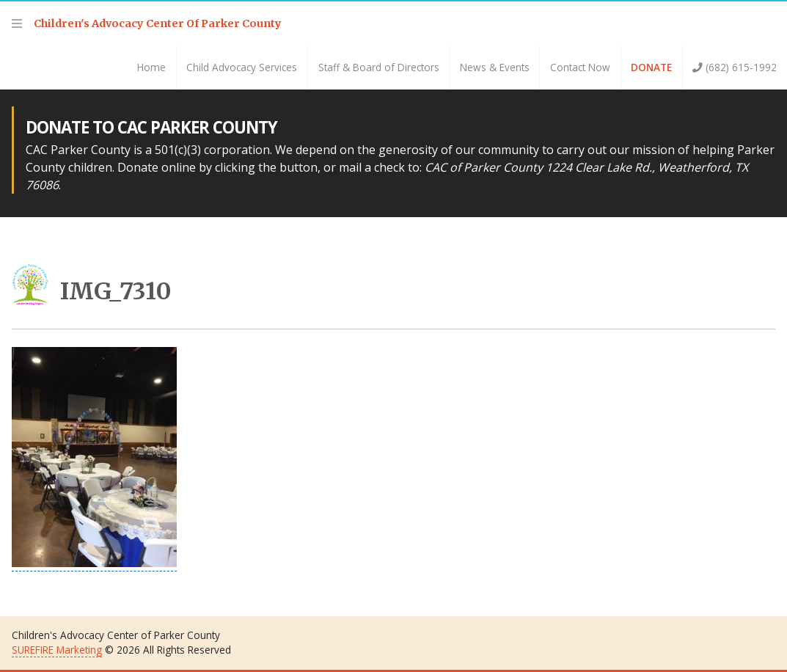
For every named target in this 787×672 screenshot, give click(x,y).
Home (151, 67)
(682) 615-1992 (735, 67)
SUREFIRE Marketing (57, 650)
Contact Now (580, 67)
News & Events (495, 67)
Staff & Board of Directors (379, 67)
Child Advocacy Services (242, 67)
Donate (651, 67)
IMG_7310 (92, 291)
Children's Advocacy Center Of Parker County (158, 23)
